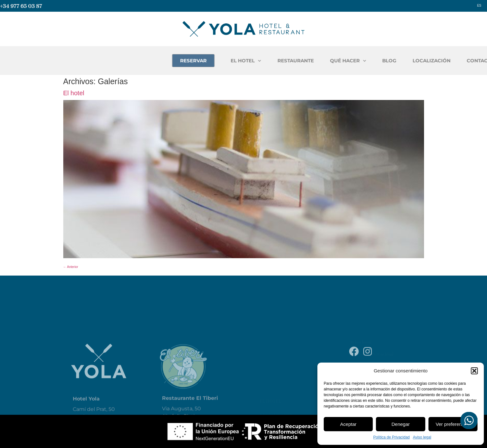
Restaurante (276, 382)
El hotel (74, 93)
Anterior (71, 267)
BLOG (440, 61)
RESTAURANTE (346, 61)
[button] (474, 371)
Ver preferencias (453, 424)
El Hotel (270, 368)
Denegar (401, 424)
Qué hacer (273, 396)
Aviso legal (422, 437)
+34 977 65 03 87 (21, 6)
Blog (265, 410)
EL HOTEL (296, 61)
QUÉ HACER (399, 61)
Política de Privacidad (391, 437)
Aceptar (348, 424)
